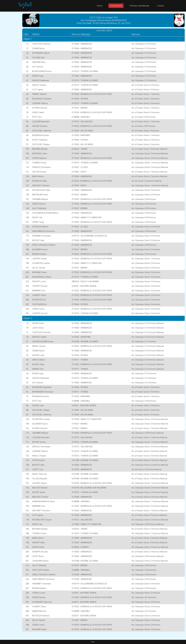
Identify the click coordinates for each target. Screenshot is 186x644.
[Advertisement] (10, 51)
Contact (160, 6)
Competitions (116, 6)
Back (93, 642)
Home (100, 6)
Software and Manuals (139, 6)
